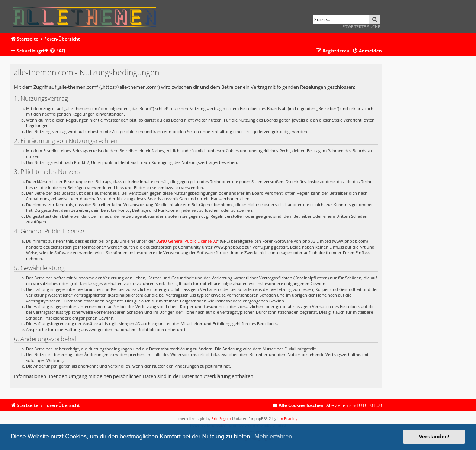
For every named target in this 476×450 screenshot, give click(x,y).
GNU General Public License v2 (188, 241)
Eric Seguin (221, 418)
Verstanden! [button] (434, 437)
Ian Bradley (287, 418)
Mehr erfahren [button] (273, 436)
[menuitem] (57, 51)
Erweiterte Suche (361, 27)
